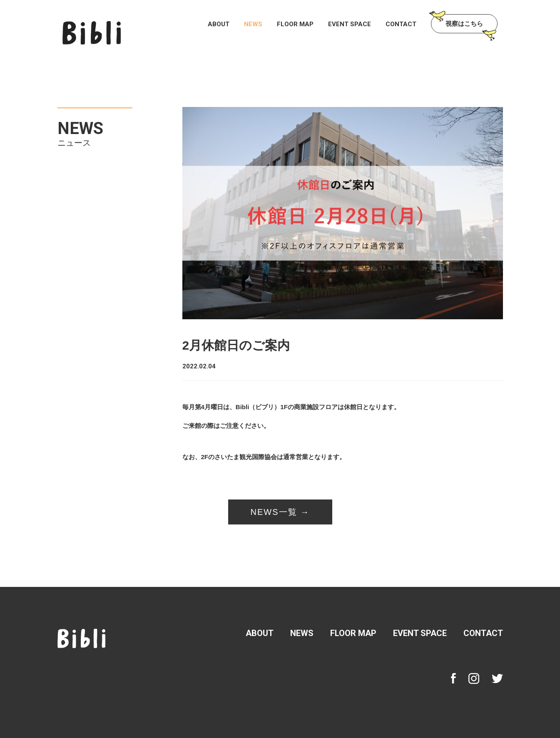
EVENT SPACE (350, 24)
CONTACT (401, 24)
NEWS (253, 24)
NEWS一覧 (274, 512)
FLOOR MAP (295, 24)
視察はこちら (464, 24)
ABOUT (219, 24)
